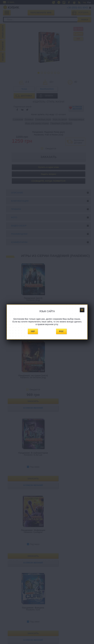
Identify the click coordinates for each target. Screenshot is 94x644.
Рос (61, 331)
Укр (33, 331)
